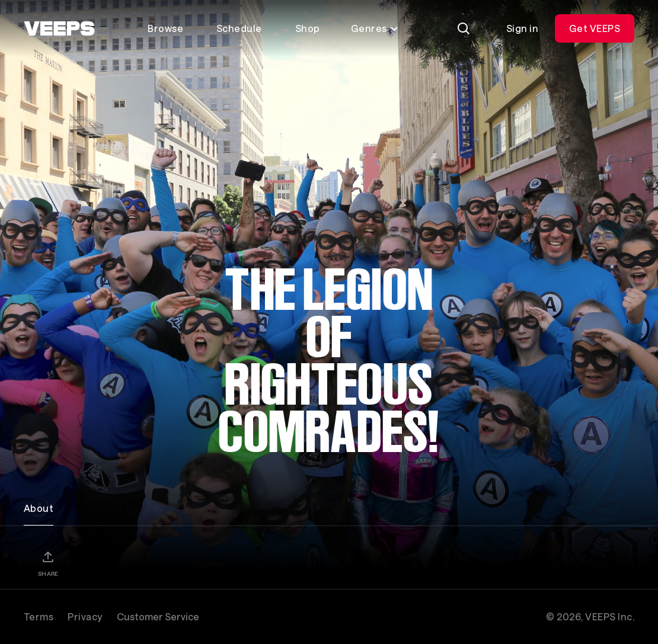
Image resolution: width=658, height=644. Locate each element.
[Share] (48, 563)
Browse (165, 28)
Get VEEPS (595, 28)
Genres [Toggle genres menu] (375, 28)
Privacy (85, 616)
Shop (308, 28)
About (39, 508)
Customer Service (158, 616)
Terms (39, 616)
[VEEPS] (59, 28)
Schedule (239, 28)
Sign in (522, 28)
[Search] (464, 28)
